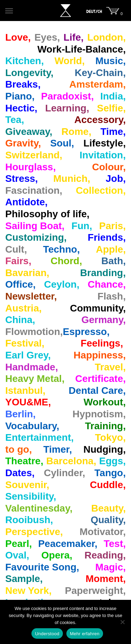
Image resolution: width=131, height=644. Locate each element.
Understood (47, 634)
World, (70, 61)
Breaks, (23, 84)
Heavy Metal (34, 379)
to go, (19, 449)
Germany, (104, 320)
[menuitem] (94, 12)
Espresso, (86, 332)
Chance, (107, 284)
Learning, (67, 108)
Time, (113, 132)
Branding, (103, 273)
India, (113, 96)
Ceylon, (62, 284)
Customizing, (36, 237)
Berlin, (20, 414)
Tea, (15, 120)
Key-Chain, (100, 73)
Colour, (109, 167)
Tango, (110, 473)
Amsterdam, (97, 84)
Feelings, (102, 343)
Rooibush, (29, 520)
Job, (116, 179)
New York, (28, 591)
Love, (18, 37)
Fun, (82, 226)
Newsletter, (31, 296)
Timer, (58, 449)
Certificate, (100, 379)
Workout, (105, 402)
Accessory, (100, 120)
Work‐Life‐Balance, (82, 49)
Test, (115, 544)
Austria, (23, 308)
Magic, (111, 567)
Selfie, (111, 108)
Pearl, (19, 544)
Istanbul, (25, 390)
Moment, (106, 579)
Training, (105, 426)
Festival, (25, 343)
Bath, (114, 261)
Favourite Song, (42, 567)
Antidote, (26, 202)
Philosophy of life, (47, 214)
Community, (98, 308)
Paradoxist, (67, 96)
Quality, (108, 520)
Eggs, (112, 461)
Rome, (77, 132)
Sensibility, (31, 496)
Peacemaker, (68, 544)
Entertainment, (39, 437)
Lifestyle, (105, 143)
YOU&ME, (28, 402)
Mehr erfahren (85, 634)
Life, (74, 37)
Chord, (66, 261)
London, (107, 37)
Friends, (107, 237)
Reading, (105, 555)
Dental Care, (97, 390)
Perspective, (34, 532)
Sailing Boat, (35, 226)
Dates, (20, 473)
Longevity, (29, 73)
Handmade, (32, 367)
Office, (20, 284)
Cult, (16, 249)
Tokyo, (110, 437)
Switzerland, (34, 155)
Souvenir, (27, 485)
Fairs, (18, 261)
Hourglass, (31, 167)
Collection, (101, 190)
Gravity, (23, 143)
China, (20, 320)
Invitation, (103, 155)
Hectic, (21, 108)
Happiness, (100, 355)
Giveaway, (29, 132)
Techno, (61, 249)
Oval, (17, 555)
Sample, (24, 579)
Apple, (111, 249)
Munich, (72, 179)
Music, (111, 61)
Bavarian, (27, 273)
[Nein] (122, 622)
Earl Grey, (28, 355)
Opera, (57, 555)
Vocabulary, (32, 426)
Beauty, (108, 508)
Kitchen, (24, 61)
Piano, (20, 96)
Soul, (62, 143)
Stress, (21, 179)
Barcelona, (71, 461)
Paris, (112, 226)
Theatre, (24, 461)
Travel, (110, 367)
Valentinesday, (39, 508)
